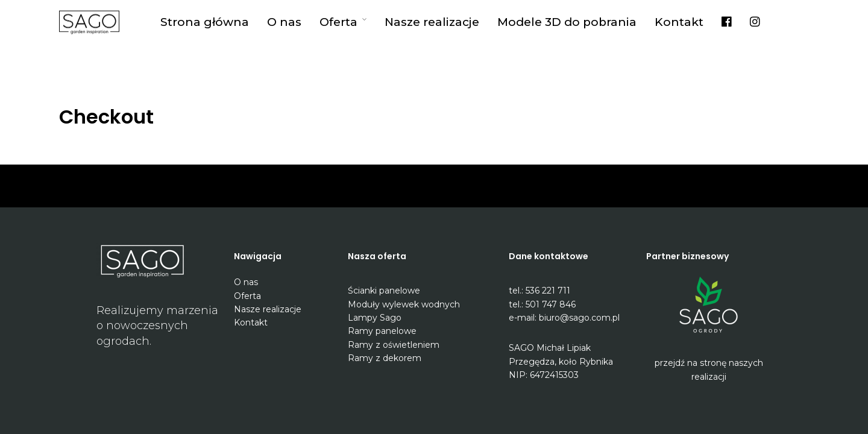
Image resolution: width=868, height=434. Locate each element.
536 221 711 (548, 291)
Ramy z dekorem (385, 358)
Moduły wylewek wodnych (404, 304)
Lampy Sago (375, 318)
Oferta (338, 22)
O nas (284, 22)
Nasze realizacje (432, 22)
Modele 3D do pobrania (567, 22)
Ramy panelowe (382, 331)
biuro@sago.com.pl (579, 318)
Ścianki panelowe (384, 291)
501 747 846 (551, 304)
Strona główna (205, 22)
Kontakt (679, 22)
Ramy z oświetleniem (394, 345)
